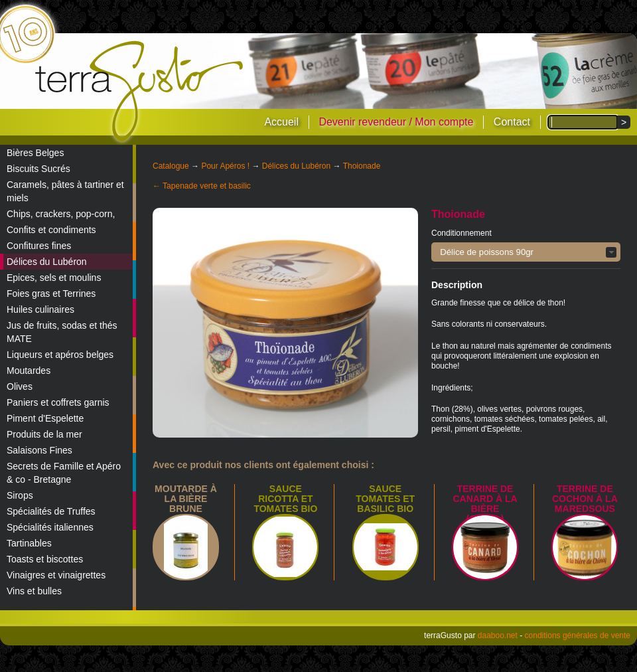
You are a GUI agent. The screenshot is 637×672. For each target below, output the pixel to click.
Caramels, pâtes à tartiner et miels (65, 191)
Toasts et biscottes (45, 559)
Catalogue (171, 166)
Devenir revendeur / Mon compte (396, 122)
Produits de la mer (44, 434)
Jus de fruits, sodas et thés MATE (62, 332)
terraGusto (140, 92)
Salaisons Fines (39, 450)
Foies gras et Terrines (51, 294)
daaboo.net (498, 635)
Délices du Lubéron (47, 262)
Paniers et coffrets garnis (58, 402)
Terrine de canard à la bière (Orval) (485, 504)
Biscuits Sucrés (38, 169)
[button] (526, 252)
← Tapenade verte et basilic (202, 186)
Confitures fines (39, 246)
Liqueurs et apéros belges (60, 355)
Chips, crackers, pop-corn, (61, 214)
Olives (20, 386)
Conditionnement (461, 233)
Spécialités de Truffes (51, 511)
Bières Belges (35, 153)
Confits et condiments (51, 230)
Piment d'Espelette (45, 418)
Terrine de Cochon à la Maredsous (585, 499)
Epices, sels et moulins (54, 278)
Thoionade (362, 166)
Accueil (281, 122)
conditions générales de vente (578, 635)
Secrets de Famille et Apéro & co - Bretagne (64, 473)
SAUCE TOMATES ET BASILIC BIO (385, 499)
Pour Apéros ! (225, 166)
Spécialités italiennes (50, 527)
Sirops (20, 495)
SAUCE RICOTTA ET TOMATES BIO (285, 499)
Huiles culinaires (40, 309)
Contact (512, 122)
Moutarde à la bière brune (186, 499)
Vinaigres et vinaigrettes (56, 575)
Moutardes (29, 371)
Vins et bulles (34, 591)
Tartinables (29, 543)
